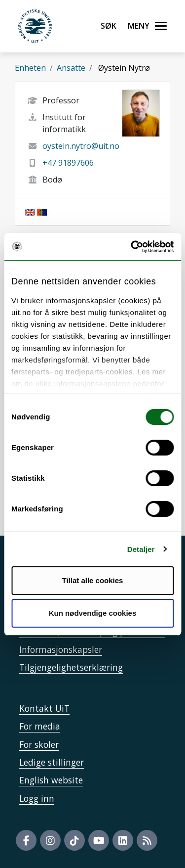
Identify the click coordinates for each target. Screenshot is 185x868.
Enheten (30, 68)
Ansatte (71, 68)
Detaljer (141, 549)
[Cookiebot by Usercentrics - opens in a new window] (132, 247)
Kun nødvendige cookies (93, 613)
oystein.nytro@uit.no (81, 146)
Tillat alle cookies (93, 580)
